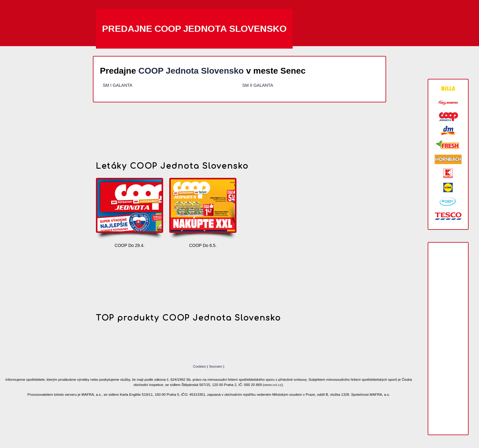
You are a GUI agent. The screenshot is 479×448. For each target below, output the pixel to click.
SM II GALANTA (258, 85)
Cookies (200, 366)
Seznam (216, 366)
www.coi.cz (273, 385)
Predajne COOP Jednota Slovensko (194, 29)
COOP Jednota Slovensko (191, 71)
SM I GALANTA (117, 85)
